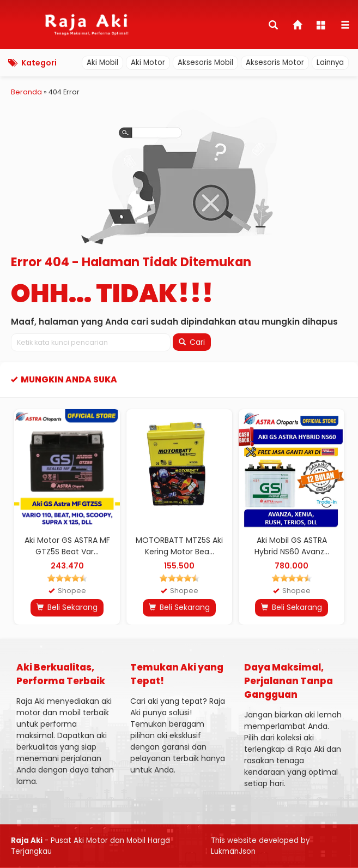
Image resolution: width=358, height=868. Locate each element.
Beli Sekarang (67, 607)
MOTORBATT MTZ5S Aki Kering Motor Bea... (179, 546)
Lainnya (330, 62)
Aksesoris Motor (275, 62)
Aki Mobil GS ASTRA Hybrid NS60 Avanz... (292, 546)
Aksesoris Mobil (205, 62)
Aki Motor (148, 62)
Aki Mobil (102, 62)
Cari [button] (192, 342)
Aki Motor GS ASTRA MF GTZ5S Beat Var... (67, 546)
